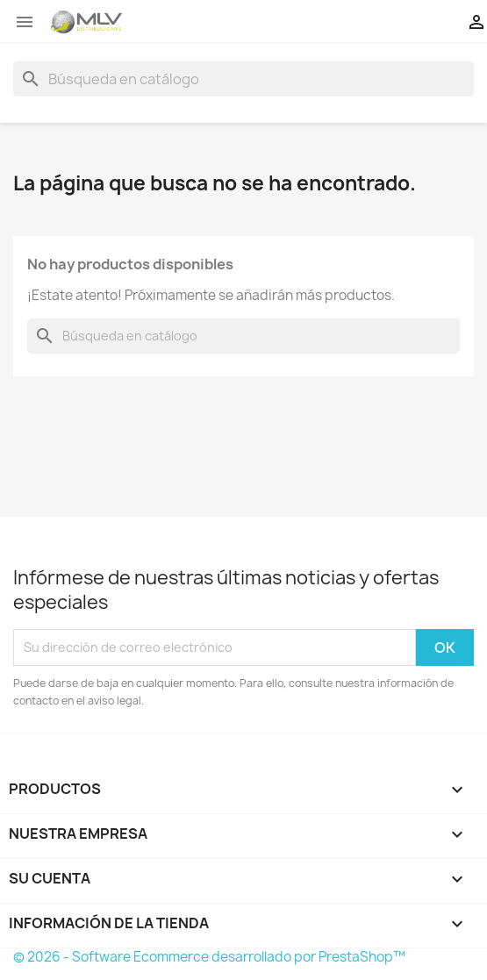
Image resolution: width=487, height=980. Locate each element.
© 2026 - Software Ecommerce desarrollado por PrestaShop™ (209, 957)
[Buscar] (243, 79)
